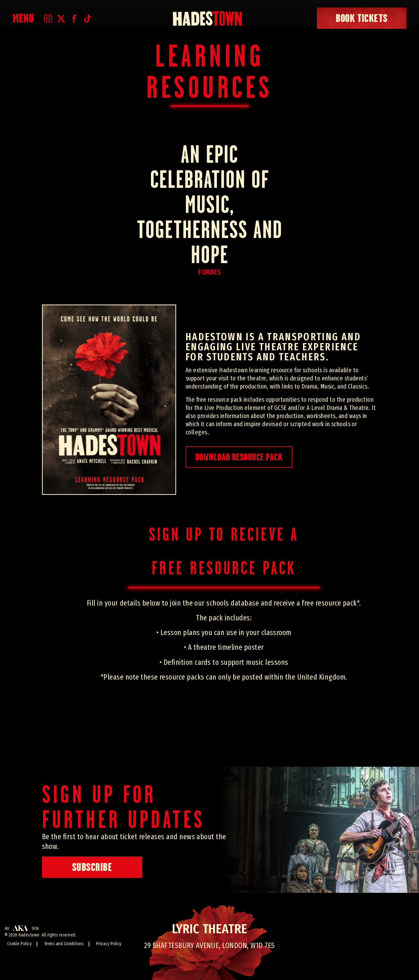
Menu (23, 18)
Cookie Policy (19, 944)
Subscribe (92, 867)
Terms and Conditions (64, 944)
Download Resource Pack (239, 457)
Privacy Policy (109, 944)
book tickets (362, 18)
